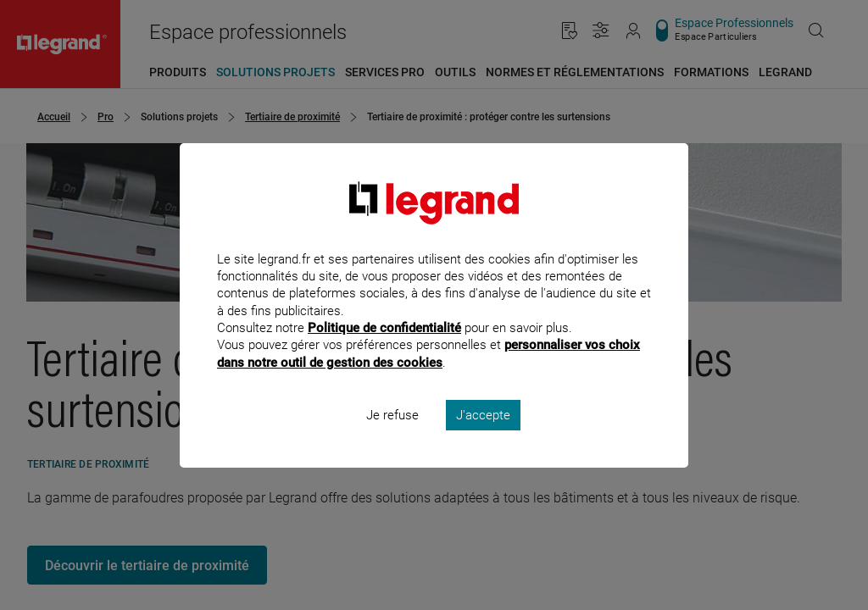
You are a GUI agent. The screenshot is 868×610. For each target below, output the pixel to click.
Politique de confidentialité (384, 351)
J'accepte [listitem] (483, 437)
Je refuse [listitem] (392, 437)
